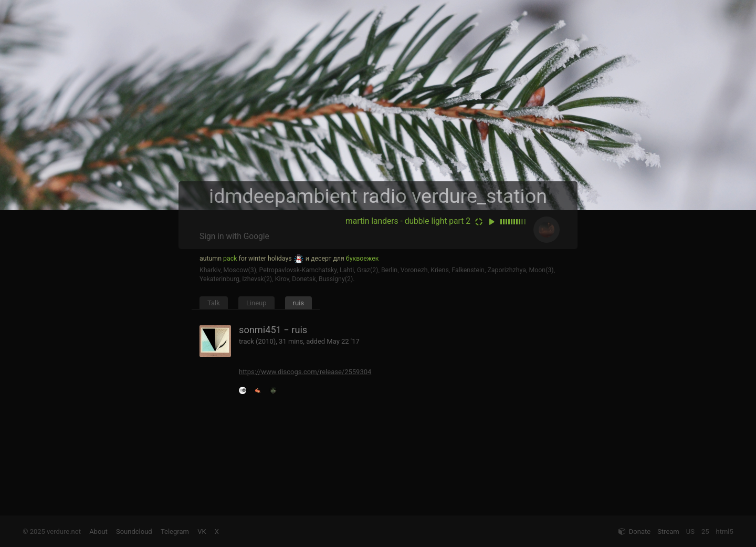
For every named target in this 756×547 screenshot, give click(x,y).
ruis (298, 303)
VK (202, 531)
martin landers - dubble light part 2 (408, 221)
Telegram (175, 531)
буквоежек (363, 259)
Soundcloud (134, 531)
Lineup (256, 303)
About (98, 531)
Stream (668, 531)
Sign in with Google (234, 236)
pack (230, 259)
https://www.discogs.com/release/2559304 (305, 372)
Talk (214, 303)
